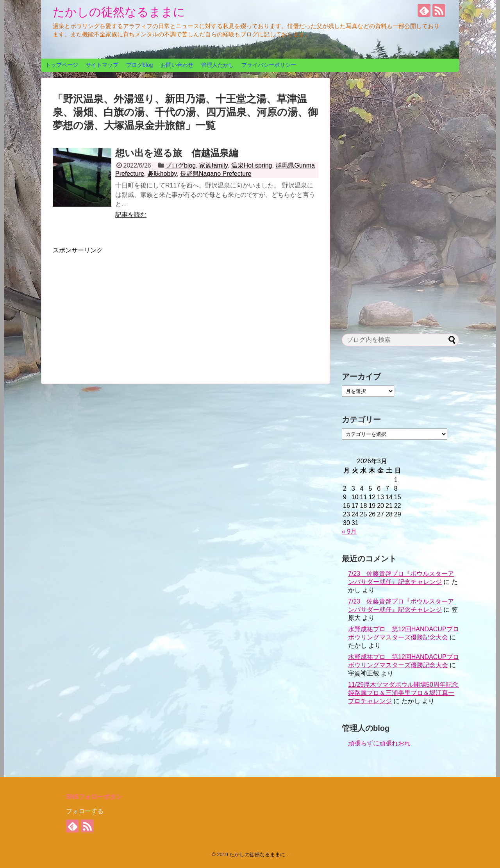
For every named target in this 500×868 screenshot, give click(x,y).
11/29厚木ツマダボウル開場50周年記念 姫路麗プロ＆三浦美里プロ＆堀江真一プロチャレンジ (406, 693)
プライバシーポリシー (269, 65)
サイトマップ (102, 65)
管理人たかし (218, 65)
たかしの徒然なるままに (119, 12)
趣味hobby (162, 174)
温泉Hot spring (252, 165)
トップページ (62, 65)
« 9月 (349, 531)
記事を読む (131, 215)
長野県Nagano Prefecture (216, 174)
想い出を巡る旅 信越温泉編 (177, 153)
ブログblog (139, 65)
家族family (213, 165)
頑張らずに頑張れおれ (379, 743)
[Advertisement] (118, 309)
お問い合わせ (177, 65)
